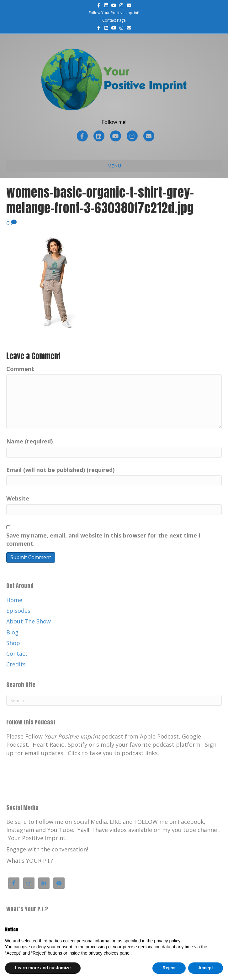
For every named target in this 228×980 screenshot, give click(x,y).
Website (18, 498)
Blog (12, 632)
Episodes (18, 611)
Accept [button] (206, 968)
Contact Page (114, 20)
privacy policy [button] (167, 941)
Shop (13, 643)
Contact (17, 654)
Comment (20, 369)
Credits (16, 664)
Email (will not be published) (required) (60, 470)
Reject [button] (169, 968)
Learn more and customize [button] (43, 968)
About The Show (29, 621)
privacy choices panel (109, 953)
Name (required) (29, 441)
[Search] (114, 700)
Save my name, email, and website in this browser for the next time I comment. (103, 539)
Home (14, 600)
